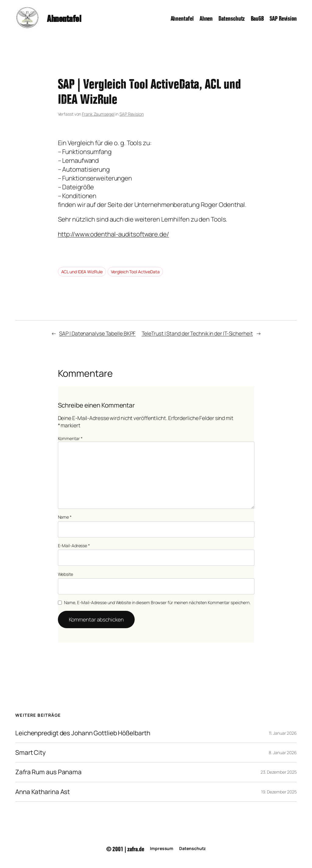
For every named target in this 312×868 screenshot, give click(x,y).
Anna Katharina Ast (43, 792)
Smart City (30, 752)
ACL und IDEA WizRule (82, 272)
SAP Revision (132, 114)
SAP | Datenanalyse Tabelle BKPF (97, 333)
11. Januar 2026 (283, 733)
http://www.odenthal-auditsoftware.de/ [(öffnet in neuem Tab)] (113, 234)
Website (66, 574)
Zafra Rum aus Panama (48, 772)
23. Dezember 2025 (279, 772)
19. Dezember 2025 (279, 792)
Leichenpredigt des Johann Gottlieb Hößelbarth (83, 733)
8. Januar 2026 (283, 752)
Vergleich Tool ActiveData (135, 272)
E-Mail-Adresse (74, 546)
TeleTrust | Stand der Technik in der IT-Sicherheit (197, 333)
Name (65, 517)
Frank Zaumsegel (98, 114)
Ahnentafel (64, 18)
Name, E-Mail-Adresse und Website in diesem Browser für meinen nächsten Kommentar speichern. (157, 602)
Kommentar (70, 438)
